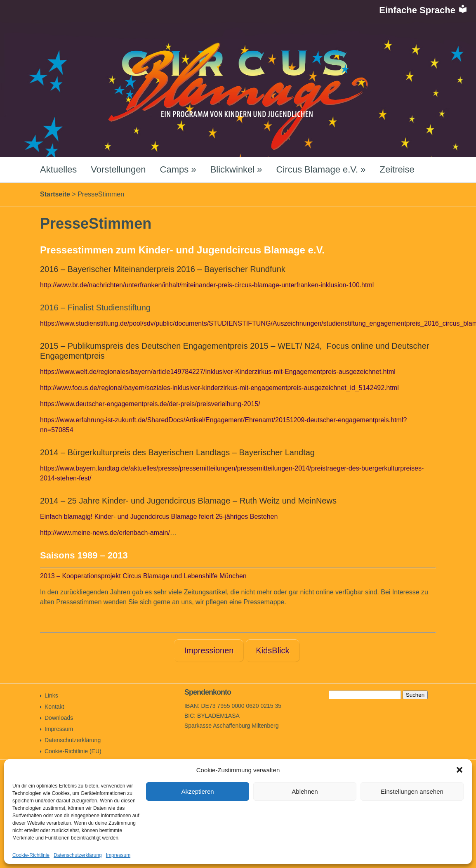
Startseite (55, 194)
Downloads (59, 718)
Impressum (118, 855)
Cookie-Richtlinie (31, 855)
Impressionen (209, 650)
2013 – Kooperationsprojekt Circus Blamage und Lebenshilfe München (143, 576)
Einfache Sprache (423, 10)
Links (51, 695)
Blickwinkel (236, 169)
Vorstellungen (118, 169)
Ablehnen (305, 791)
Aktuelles (58, 169)
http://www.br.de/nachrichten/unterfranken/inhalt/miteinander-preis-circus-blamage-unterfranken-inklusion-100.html (207, 285)
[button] (460, 770)
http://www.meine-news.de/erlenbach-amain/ (105, 533)
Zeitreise (397, 169)
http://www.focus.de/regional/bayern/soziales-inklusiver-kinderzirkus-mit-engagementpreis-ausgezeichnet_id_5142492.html (219, 388)
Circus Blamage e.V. (321, 169)
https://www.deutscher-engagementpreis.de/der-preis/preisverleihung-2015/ (150, 404)
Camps (178, 169)
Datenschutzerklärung (78, 855)
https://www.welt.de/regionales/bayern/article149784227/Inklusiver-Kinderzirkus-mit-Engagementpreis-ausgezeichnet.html (218, 372)
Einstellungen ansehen (412, 791)
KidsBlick (272, 650)
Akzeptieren (197, 791)
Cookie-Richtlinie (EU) (73, 751)
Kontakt (54, 707)
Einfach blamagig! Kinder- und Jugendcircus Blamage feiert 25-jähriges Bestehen (159, 517)
